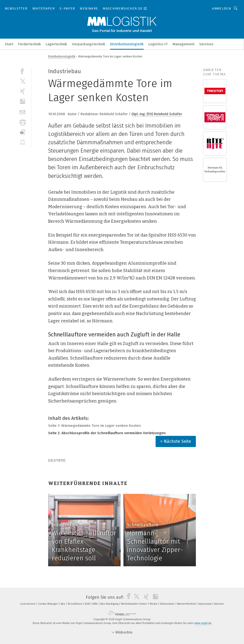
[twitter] (23, 81)
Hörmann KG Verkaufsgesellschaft (215, 170)
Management (183, 44)
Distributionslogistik (127, 44)
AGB (88, 604)
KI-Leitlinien (75, 604)
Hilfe (95, 604)
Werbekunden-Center (134, 604)
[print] (23, 122)
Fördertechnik (30, 44)
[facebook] (23, 71)
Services (206, 44)
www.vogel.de (203, 623)
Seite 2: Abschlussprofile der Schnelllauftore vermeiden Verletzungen (107, 433)
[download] (23, 132)
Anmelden (221, 8)
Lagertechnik (56, 44)
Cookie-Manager (48, 604)
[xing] (23, 91)
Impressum (205, 604)
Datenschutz (168, 604)
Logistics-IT (158, 44)
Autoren (219, 604)
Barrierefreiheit (187, 604)
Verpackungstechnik (89, 44)
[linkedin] (23, 101)
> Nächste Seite (176, 441)
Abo (63, 604)
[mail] (23, 112)
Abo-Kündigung (110, 604)
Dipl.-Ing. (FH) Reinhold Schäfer (157, 114)
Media (154, 604)
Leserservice (28, 604)
